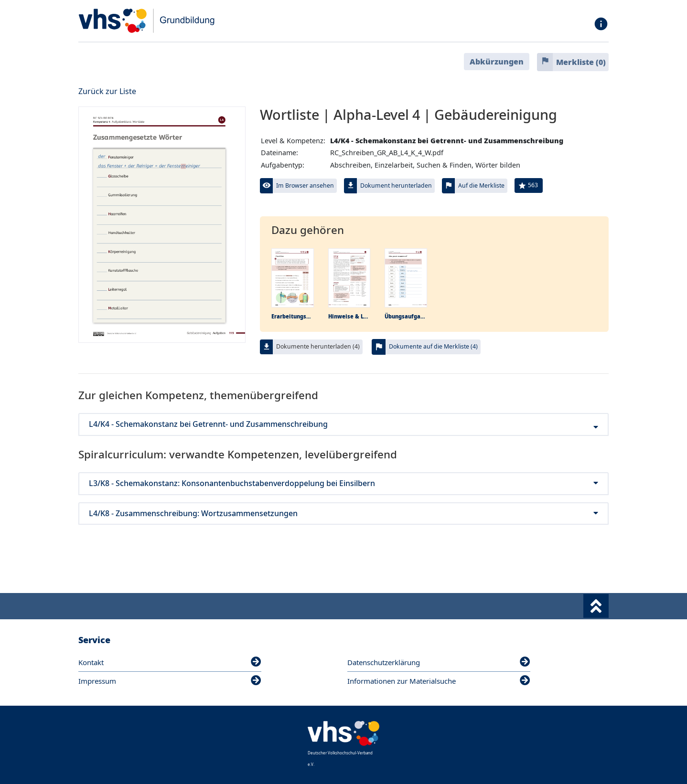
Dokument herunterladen (396, 185)
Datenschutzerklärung (439, 662)
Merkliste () (581, 62)
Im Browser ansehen (305, 185)
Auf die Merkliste (481, 185)
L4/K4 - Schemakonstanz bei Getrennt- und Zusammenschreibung (343, 424)
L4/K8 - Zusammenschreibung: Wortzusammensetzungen (343, 514)
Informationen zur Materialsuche (439, 681)
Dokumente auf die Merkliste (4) (433, 346)
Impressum (170, 681)
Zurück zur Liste (107, 91)
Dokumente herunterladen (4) (318, 346)
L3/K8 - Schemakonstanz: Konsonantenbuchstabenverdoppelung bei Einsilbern (343, 483)
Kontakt (170, 662)
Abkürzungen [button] (497, 62)
